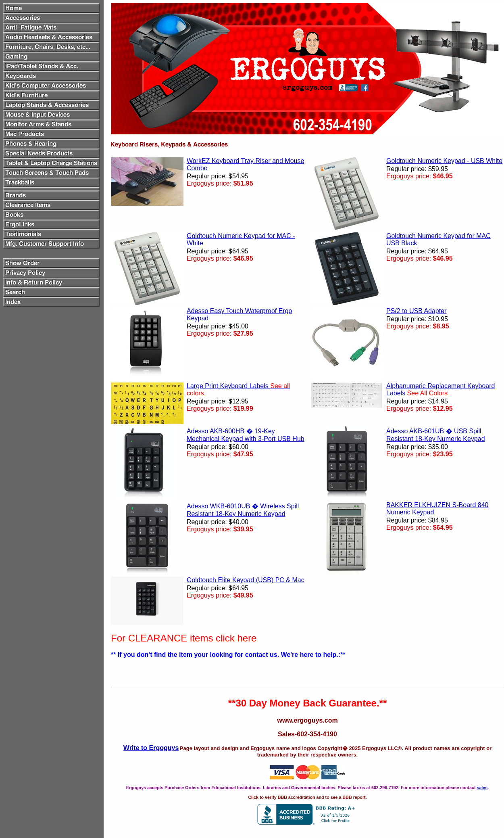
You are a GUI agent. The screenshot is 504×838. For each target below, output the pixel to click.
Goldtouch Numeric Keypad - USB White (444, 161)
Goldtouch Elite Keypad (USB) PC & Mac (246, 580)
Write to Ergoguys (151, 748)
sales (482, 788)
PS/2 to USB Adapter (416, 311)
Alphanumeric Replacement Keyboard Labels (440, 390)
